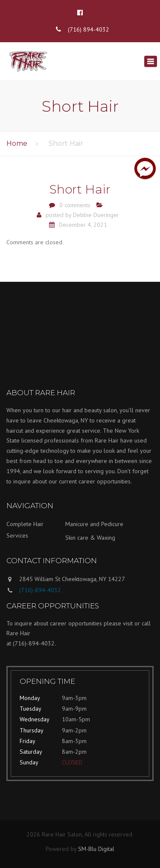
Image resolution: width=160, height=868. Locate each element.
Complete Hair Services (25, 530)
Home (17, 143)
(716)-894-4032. (34, 643)
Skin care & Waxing (90, 538)
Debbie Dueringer (96, 215)
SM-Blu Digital (96, 849)
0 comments (75, 205)
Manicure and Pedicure (94, 524)
